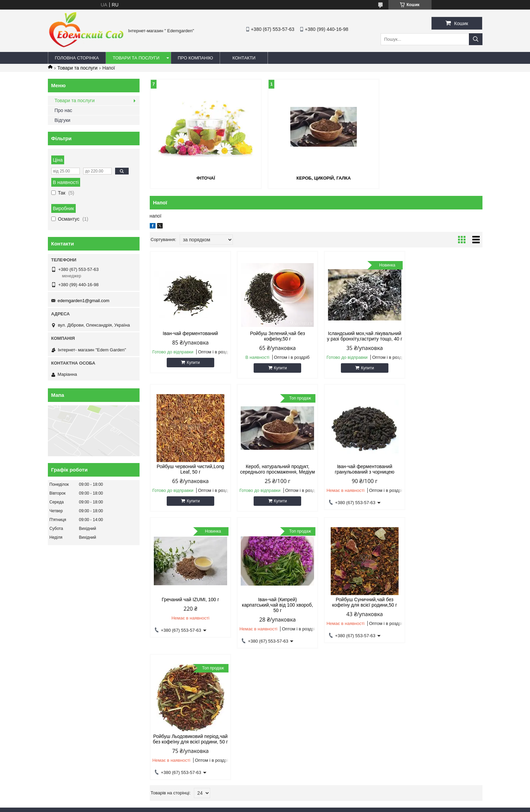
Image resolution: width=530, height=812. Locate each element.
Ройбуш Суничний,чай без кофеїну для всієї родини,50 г (189, 613)
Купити (192, 362)
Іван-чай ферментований (189, 333)
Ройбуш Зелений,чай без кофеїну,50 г (274, 336)
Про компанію (196, 58)
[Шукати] (476, 39)
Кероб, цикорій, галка (316, 178)
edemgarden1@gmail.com (84, 301)
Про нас (63, 110)
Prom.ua (297, 799)
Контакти (244, 58)
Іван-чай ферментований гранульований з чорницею (274, 474)
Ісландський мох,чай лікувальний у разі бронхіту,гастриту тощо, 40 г (358, 338)
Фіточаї (203, 178)
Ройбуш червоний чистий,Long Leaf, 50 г (443, 336)
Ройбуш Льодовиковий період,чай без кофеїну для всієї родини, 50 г (274, 615)
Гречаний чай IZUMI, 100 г (358, 472)
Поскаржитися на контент (271, 806)
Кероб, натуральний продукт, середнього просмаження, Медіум (189, 477)
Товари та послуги (136, 58)
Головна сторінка (77, 58)
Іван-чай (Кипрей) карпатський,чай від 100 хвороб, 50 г (443, 477)
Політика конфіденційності (324, 806)
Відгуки (63, 120)
